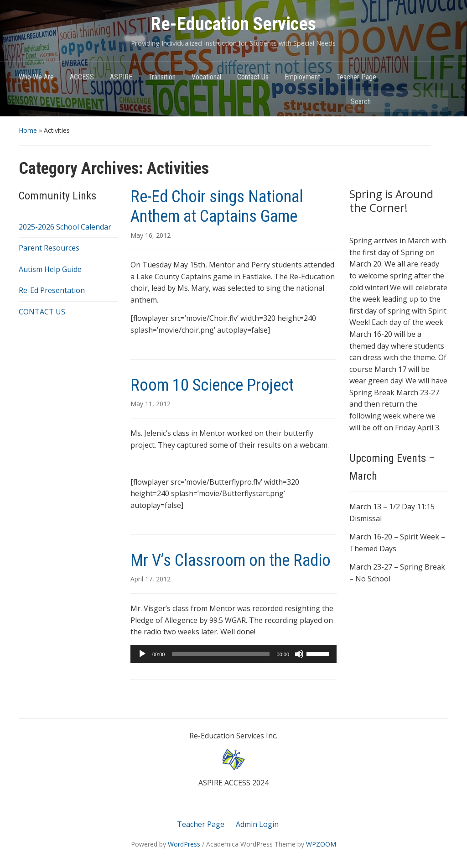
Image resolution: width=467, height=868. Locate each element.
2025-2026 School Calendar (65, 227)
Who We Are (36, 77)
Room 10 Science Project (212, 385)
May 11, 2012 (150, 404)
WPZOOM (321, 844)
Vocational (206, 77)
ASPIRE (121, 77)
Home (28, 130)
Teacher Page (356, 77)
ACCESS (82, 77)
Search (437, 101)
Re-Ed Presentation (52, 290)
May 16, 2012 (150, 235)
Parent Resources (49, 248)
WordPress (184, 844)
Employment (302, 77)
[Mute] (299, 654)
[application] (233, 654)
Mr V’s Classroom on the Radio (231, 560)
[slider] (221, 654)
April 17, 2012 (150, 579)
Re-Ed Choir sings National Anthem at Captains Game (217, 207)
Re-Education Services (233, 24)
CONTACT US (42, 312)
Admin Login (257, 824)
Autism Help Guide (50, 269)
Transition (162, 77)
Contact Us (253, 77)
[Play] (142, 654)
